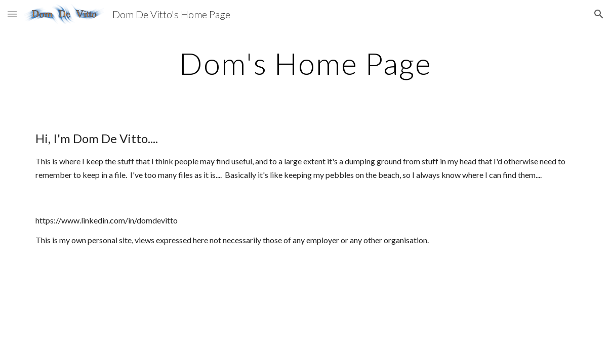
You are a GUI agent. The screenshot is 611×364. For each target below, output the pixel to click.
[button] (12, 14)
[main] (305, 63)
